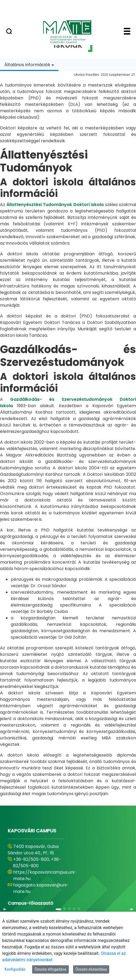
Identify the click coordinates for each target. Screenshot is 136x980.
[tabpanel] (68, 434)
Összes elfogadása (50, 969)
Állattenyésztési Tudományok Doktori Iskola (55, 205)
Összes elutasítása (91, 969)
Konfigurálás (15, 969)
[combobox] (29, 65)
